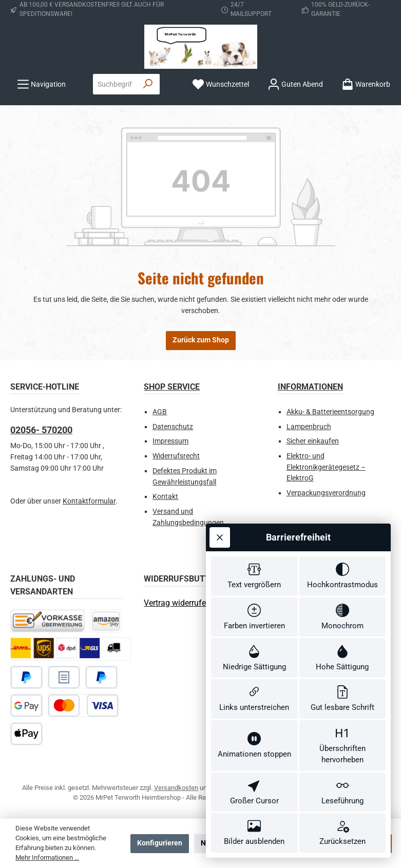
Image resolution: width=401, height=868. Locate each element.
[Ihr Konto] (295, 84)
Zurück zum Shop (201, 340)
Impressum (170, 441)
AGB (160, 412)
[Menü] (41, 84)
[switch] (254, 553)
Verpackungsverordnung (326, 493)
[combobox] (115, 84)
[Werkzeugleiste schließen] (220, 512)
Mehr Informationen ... (47, 857)
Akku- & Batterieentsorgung (330, 412)
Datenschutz (173, 427)
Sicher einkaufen (313, 441)
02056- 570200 (41, 430)
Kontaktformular (89, 501)
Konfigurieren (160, 843)
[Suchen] (148, 84)
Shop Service (172, 387)
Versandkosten (176, 788)
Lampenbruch (309, 427)
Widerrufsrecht (176, 456)
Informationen (310, 387)
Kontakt (165, 497)
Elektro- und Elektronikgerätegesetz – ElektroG (326, 467)
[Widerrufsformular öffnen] (177, 603)
